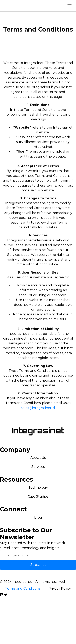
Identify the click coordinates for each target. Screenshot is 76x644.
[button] (70, 6)
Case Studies (38, 496)
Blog (38, 517)
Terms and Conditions (23, 589)
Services (38, 467)
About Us (38, 458)
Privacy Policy (60, 589)
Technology (38, 488)
